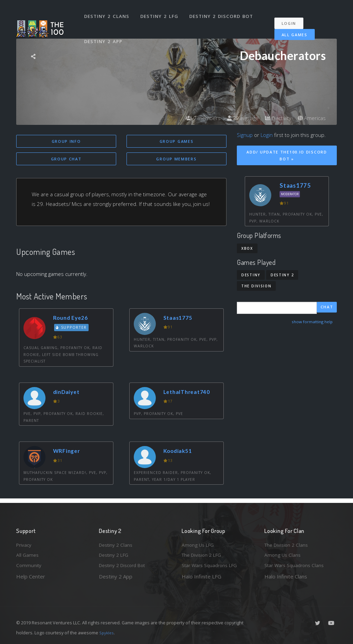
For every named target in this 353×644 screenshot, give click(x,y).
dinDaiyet (68, 393)
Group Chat (66, 160)
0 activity (276, 118)
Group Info (66, 141)
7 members (197, 118)
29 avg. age (238, 118)
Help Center (31, 576)
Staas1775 (180, 319)
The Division (256, 286)
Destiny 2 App (104, 32)
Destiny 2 (282, 275)
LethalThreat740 (189, 393)
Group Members (176, 160)
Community (29, 565)
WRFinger (68, 452)
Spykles (107, 633)
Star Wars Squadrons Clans (296, 565)
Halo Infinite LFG (201, 576)
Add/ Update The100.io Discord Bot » (287, 156)
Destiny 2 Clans (107, 13)
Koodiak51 (180, 452)
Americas (311, 118)
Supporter (73, 329)
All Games (290, 28)
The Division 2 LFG (204, 554)
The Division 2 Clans (288, 543)
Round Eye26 (72, 319)
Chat (327, 308)
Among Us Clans (284, 554)
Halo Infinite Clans (286, 576)
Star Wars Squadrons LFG (212, 565)
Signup (245, 135)
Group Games (177, 141)
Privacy (25, 543)
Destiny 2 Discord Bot (223, 13)
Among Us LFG (199, 543)
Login (293, 17)
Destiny (251, 275)
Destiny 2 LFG (161, 13)
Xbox (247, 248)
